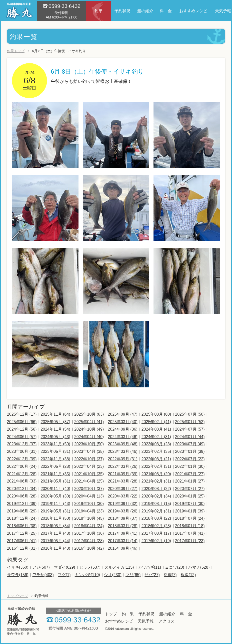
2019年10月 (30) (89, 504)
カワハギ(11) (149, 567)
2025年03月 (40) (122, 422)
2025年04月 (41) (89, 422)
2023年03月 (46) (122, 451)
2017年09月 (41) (122, 533)
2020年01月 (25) (190, 496)
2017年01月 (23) (190, 541)
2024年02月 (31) (156, 437)
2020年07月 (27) (190, 489)
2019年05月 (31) (55, 511)
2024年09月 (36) (122, 429)
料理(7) (170, 575)
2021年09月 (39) (122, 474)
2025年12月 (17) (22, 414)
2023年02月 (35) (156, 451)
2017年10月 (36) (89, 533)
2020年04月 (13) (89, 496)
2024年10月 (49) (89, 429)
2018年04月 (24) (89, 526)
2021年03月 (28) (122, 481)
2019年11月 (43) (55, 504)
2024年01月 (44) (190, 437)
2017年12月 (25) (22, 533)
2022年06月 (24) (22, 466)
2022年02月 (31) (156, 466)
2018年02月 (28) (156, 526)
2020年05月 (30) (55, 496)
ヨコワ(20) (174, 567)
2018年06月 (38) (22, 526)
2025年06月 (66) (22, 422)
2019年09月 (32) (122, 504)
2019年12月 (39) (22, 504)
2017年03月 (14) (122, 541)
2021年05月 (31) (55, 481)
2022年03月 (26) (122, 466)
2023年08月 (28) (156, 444)
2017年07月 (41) (190, 533)
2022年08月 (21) (156, 459)
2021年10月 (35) (89, 474)
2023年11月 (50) (55, 444)
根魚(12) (188, 575)
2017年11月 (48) (55, 533)
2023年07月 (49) (190, 444)
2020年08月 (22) (156, 489)
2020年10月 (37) (89, 489)
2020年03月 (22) (122, 496)
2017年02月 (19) (156, 541)
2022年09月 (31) (122, 459)
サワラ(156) (18, 575)
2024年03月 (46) (122, 437)
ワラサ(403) (43, 575)
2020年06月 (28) (22, 496)
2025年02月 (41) (156, 422)
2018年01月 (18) (190, 526)
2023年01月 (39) (190, 451)
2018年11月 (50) (55, 518)
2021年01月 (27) (190, 481)
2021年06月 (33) (22, 481)
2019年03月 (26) (122, 511)
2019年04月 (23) (89, 511)
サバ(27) (152, 575)
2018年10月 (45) (89, 518)
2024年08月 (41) (156, 429)
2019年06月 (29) (22, 511)
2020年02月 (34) (156, 496)
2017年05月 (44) (55, 541)
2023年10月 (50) (89, 444)
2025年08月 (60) (156, 414)
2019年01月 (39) (190, 511)
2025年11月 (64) (55, 414)
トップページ (17, 596)
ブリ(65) (133, 575)
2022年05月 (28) (55, 466)
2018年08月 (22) (156, 518)
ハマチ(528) (199, 567)
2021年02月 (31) (156, 481)
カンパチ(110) (87, 575)
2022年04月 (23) (89, 466)
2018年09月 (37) (122, 518)
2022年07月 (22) (190, 459)
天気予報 (146, 621)
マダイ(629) (64, 567)
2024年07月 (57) (190, 429)
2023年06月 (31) (22, 451)
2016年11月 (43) (55, 548)
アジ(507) (41, 567)
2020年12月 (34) (22, 489)
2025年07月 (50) (190, 414)
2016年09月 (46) (122, 548)
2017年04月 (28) (89, 541)
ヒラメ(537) (90, 567)
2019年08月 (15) (156, 504)
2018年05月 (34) (55, 526)
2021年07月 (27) (190, 474)
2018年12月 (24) (22, 518)
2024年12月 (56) (22, 429)
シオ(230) (113, 575)
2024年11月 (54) (55, 429)
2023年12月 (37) (22, 444)
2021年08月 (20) (156, 474)
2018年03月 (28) (122, 526)
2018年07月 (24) (190, 518)
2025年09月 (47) (122, 414)
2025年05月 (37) (55, 422)
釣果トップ (16, 51)
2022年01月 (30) (190, 466)
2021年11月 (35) (55, 474)
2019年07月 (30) (190, 504)
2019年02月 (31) (156, 511)
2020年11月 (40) (55, 489)
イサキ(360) (18, 567)
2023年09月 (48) (122, 444)
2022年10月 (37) (89, 459)
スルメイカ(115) (119, 567)
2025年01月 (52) (190, 422)
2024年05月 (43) (55, 437)
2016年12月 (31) (22, 548)
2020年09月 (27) (122, 489)
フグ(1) (64, 575)
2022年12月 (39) (22, 459)
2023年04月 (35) (89, 451)
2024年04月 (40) (89, 437)
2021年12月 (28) (22, 474)
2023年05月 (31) (55, 451)
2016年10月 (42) (89, 548)
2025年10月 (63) (89, 414)
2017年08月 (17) (156, 533)
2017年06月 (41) (22, 541)
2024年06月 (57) (22, 437)
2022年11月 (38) (55, 459)
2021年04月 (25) (89, 481)
